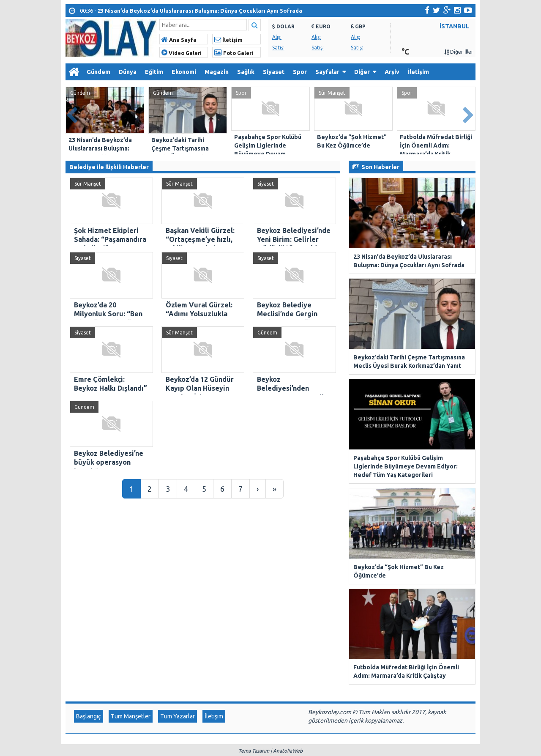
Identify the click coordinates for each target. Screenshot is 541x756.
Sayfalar (327, 72)
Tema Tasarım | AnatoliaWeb (270, 565)
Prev (72, 114)
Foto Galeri (234, 53)
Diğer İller (459, 52)
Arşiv (392, 72)
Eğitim (154, 72)
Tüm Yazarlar (178, 530)
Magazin (217, 72)
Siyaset (274, 72)
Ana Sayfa (179, 40)
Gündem (98, 72)
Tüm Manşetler (131, 530)
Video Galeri (182, 53)
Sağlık (246, 72)
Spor (300, 72)
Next (469, 114)
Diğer (362, 72)
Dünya (128, 72)
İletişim (228, 40)
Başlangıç (89, 530)
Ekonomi (184, 72)
